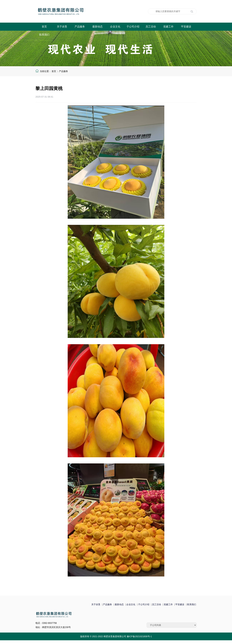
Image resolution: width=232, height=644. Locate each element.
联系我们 (44, 35)
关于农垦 (62, 27)
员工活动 (151, 27)
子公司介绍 (133, 27)
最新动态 (97, 27)
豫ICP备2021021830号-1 (139, 636)
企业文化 (115, 27)
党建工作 (168, 27)
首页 (44, 27)
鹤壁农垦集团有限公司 (77, 11)
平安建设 (186, 27)
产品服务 (80, 27)
